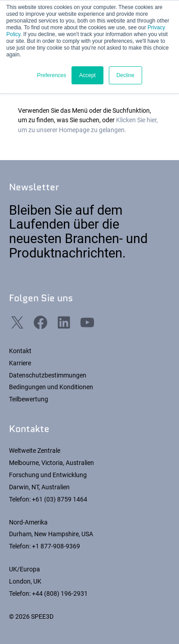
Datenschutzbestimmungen (48, 375)
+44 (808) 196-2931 (60, 593)
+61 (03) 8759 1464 (60, 499)
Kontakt (20, 351)
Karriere (20, 363)
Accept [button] (87, 75)
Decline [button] (125, 75)
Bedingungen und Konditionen (51, 387)
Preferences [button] (51, 75)
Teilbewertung (29, 399)
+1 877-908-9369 (56, 546)
